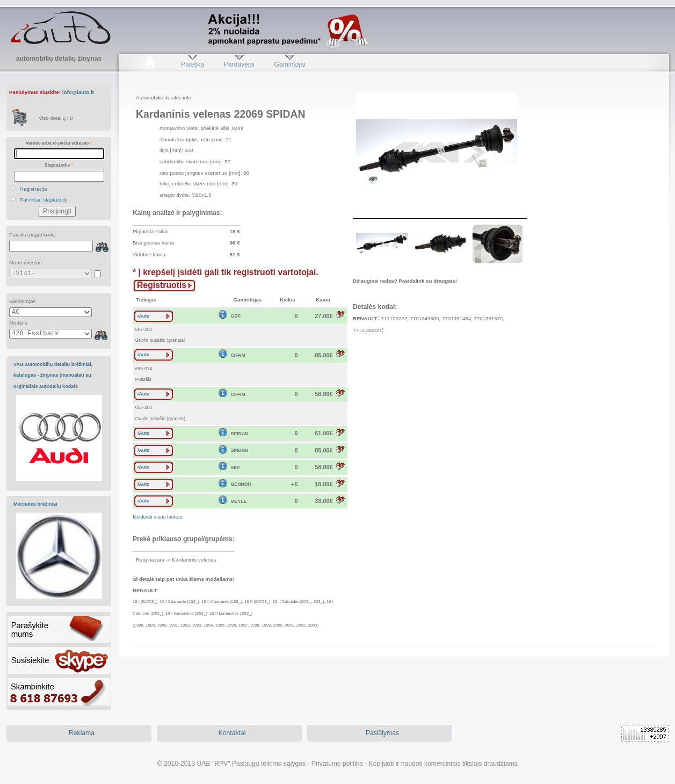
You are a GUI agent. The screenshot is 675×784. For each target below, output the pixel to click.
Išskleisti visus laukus (157, 517)
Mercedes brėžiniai (35, 504)
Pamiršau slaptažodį (43, 200)
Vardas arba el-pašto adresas (59, 143)
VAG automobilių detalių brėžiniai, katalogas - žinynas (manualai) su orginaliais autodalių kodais (53, 375)
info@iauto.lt (78, 92)
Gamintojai (289, 64)
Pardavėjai (239, 64)
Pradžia (150, 64)
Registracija (34, 189)
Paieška (193, 64)
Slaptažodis (59, 165)
